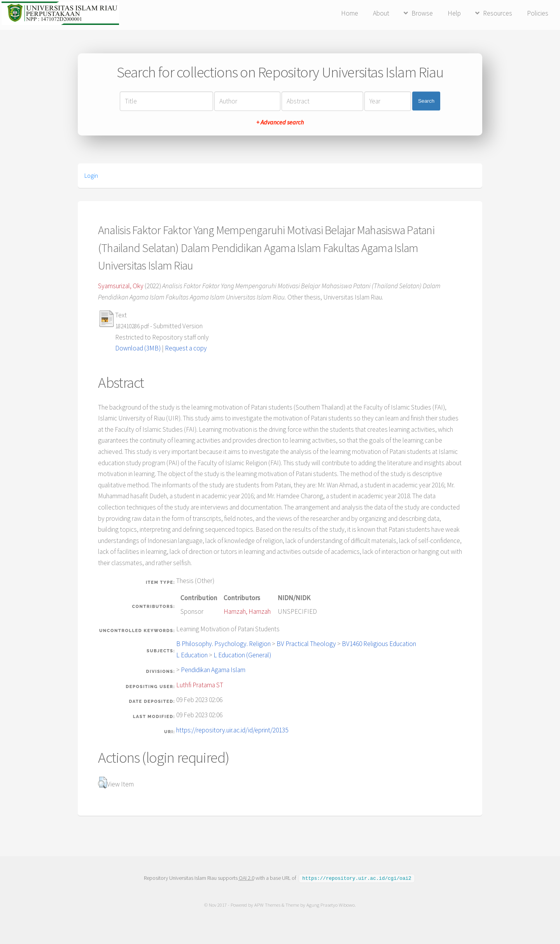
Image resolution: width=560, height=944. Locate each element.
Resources (498, 13)
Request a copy (186, 348)
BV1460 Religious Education (379, 644)
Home (350, 13)
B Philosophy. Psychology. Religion (223, 644)
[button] (102, 783)
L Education (192, 655)
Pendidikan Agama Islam (213, 670)
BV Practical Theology (306, 644)
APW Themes (267, 905)
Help (454, 13)
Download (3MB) (138, 348)
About (381, 13)
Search (426, 101)
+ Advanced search (280, 122)
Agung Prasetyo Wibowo (331, 905)
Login (91, 175)
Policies (538, 13)
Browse (422, 13)
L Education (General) (242, 655)
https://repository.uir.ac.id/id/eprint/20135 (232, 730)
